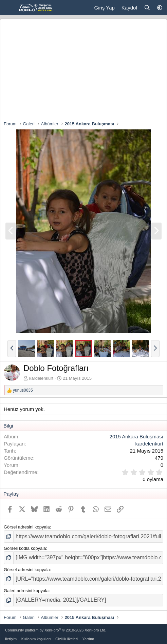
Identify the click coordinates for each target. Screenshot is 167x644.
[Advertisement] (83, 70)
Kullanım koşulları (36, 639)
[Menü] (9, 8)
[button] (160, 8)
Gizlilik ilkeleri (67, 639)
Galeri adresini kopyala (26, 591)
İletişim (11, 639)
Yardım (88, 639)
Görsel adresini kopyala (27, 527)
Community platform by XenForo (56, 630)
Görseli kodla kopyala (25, 548)
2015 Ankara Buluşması (136, 437)
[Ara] (147, 8)
